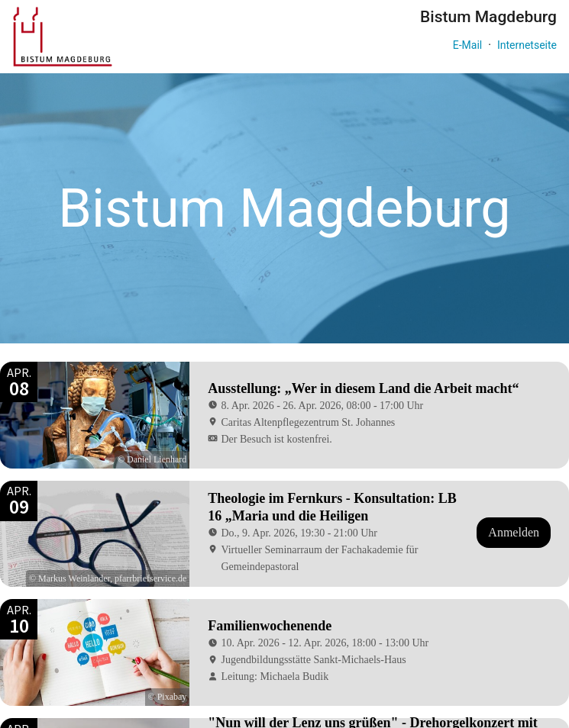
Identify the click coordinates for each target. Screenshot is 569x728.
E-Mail (467, 45)
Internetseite (527, 45)
